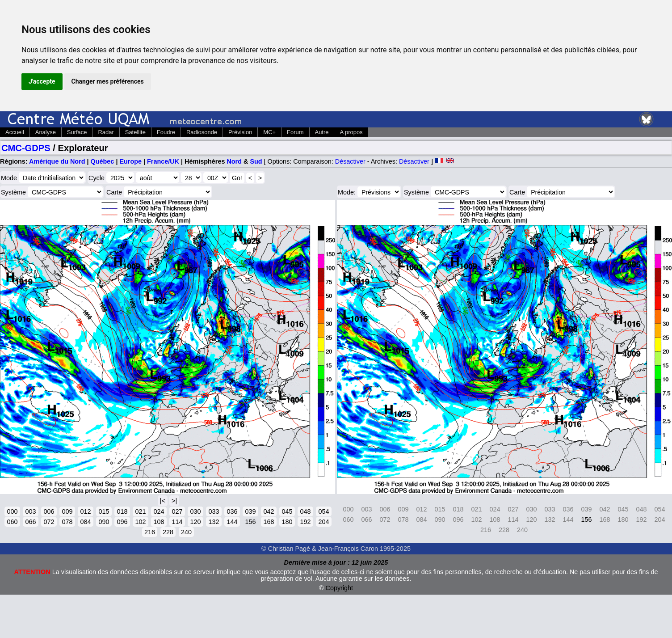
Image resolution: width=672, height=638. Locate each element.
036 (232, 511)
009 (67, 511)
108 (159, 522)
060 (12, 522)
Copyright (340, 588)
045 (287, 511)
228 (168, 532)
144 (232, 522)
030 (195, 511)
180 (287, 522)
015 (104, 511)
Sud (256, 161)
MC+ (269, 132)
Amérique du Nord (57, 161)
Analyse (46, 132)
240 (186, 532)
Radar (106, 132)
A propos (351, 132)
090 (104, 522)
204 (323, 522)
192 (305, 522)
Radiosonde (202, 132)
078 (67, 522)
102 (140, 522)
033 (214, 511)
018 (122, 511)
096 (122, 522)
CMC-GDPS (26, 148)
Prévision (240, 132)
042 (269, 511)
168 (269, 522)
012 (85, 511)
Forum (295, 132)
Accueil (15, 132)
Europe (130, 161)
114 (177, 522)
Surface (77, 132)
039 (250, 511)
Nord (234, 161)
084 (85, 522)
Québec (103, 161)
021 (140, 511)
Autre (322, 132)
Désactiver (350, 161)
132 (214, 522)
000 (12, 511)
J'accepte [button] (42, 81)
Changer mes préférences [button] (108, 81)
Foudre (166, 132)
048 (305, 511)
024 (159, 511)
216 (150, 532)
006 (49, 511)
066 (30, 522)
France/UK (163, 161)
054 (323, 511)
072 (49, 522)
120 (195, 522)
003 (30, 511)
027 (177, 511)
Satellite (135, 132)
